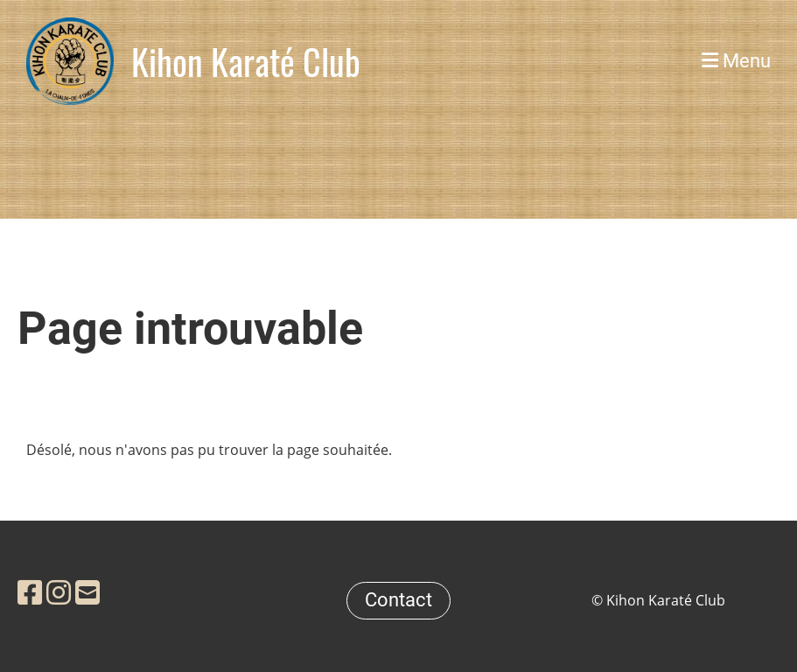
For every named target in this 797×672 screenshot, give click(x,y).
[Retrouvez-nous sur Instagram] (59, 592)
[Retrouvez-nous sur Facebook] (30, 592)
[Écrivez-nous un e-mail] (87, 592)
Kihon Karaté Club (246, 61)
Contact (398, 600)
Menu (736, 61)
